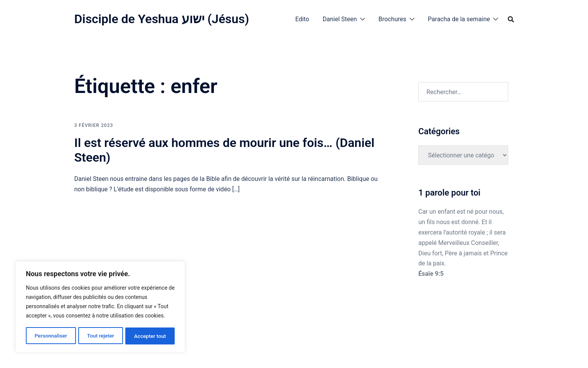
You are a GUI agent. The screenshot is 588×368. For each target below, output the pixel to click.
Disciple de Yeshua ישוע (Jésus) (162, 19)
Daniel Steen (340, 19)
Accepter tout (150, 336)
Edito (302, 19)
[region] (100, 307)
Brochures (392, 19)
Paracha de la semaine (459, 19)
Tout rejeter (101, 336)
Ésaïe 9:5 (431, 274)
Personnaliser (51, 336)
